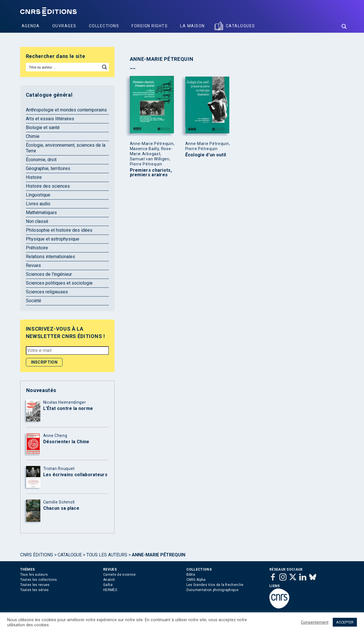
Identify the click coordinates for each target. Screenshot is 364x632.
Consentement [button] (315, 622)
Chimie (33, 136)
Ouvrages (64, 26)
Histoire (34, 177)
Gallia (108, 585)
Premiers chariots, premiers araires (151, 173)
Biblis (191, 575)
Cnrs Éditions (37, 555)
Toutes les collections (39, 580)
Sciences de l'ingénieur (49, 274)
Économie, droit (41, 160)
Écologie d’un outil (206, 155)
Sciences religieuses (47, 292)
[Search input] (64, 67)
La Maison (193, 26)
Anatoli (109, 580)
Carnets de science (119, 575)
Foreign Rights (150, 26)
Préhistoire (37, 248)
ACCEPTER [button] (345, 622)
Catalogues (241, 26)
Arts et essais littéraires (50, 119)
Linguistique (38, 195)
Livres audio (38, 204)
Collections (104, 26)
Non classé (37, 221)
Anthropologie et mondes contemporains (66, 110)
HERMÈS (110, 590)
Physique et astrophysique (53, 239)
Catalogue (70, 555)
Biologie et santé (43, 128)
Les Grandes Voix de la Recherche (215, 585)
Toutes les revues (35, 585)
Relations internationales (50, 257)
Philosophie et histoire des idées (59, 230)
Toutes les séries (35, 590)
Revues (33, 265)
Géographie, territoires (48, 168)
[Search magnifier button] (344, 26)
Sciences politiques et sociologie (59, 283)
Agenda (31, 26)
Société (34, 301)
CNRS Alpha (196, 580)
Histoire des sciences (48, 186)
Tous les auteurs (107, 555)
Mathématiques (41, 213)
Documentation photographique (212, 590)
